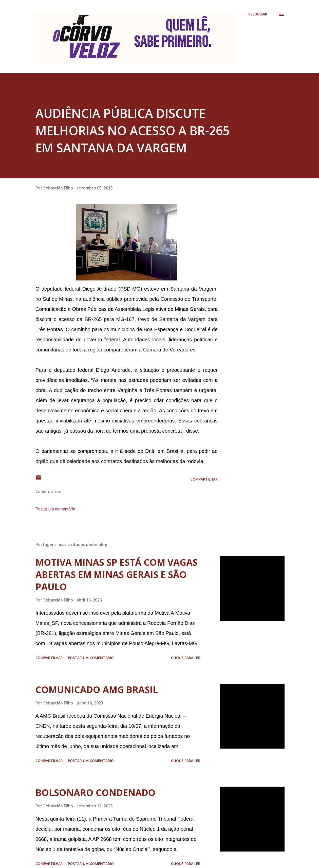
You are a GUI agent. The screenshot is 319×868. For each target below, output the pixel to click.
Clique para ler (186, 658)
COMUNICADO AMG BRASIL (97, 690)
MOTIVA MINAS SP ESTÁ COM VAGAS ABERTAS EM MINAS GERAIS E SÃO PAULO (117, 574)
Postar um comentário (55, 509)
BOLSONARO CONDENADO (96, 793)
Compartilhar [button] (204, 479)
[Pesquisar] (258, 14)
